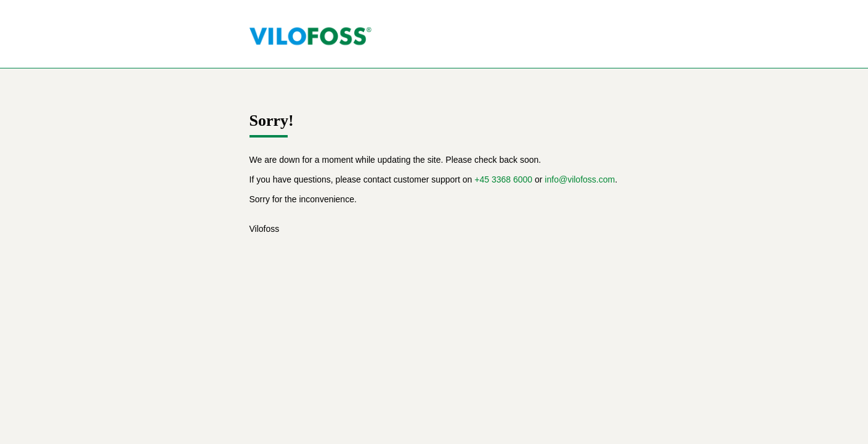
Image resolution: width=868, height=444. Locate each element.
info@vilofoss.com (580, 179)
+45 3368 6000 (503, 179)
